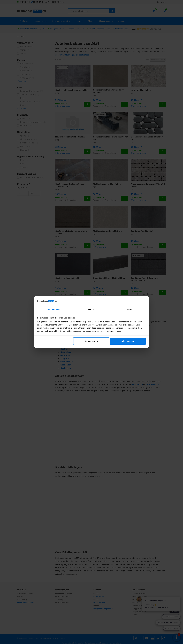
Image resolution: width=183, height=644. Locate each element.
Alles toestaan (128, 341)
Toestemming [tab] (53, 309)
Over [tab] (130, 309)
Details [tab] (91, 309)
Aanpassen (91, 341)
